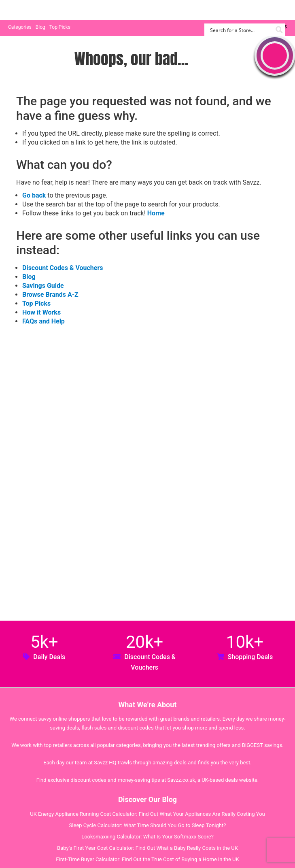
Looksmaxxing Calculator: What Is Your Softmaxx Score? (147, 837)
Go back (34, 195)
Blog (40, 27)
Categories (20, 27)
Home (156, 213)
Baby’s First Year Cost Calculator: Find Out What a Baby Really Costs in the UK (147, 848)
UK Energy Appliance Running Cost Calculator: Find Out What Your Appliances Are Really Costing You (147, 814)
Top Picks (60, 27)
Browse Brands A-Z (50, 295)
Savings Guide (43, 286)
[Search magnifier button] (279, 30)
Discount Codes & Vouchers (63, 268)
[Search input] (240, 30)
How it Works (41, 312)
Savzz (49, 10)
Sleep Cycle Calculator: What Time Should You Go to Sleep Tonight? (148, 825)
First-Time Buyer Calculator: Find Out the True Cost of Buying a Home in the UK (147, 859)
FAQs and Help (44, 321)
